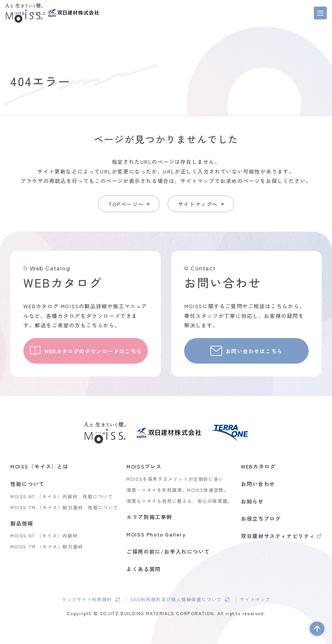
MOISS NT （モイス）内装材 (44, 536)
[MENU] (320, 13)
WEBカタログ (258, 467)
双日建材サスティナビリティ (278, 537)
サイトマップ (257, 600)
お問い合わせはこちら (255, 351)
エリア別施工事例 (149, 517)
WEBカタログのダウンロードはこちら (94, 351)
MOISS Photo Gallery (156, 535)
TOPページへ (126, 204)
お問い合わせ (258, 484)
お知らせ (252, 502)
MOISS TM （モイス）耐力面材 (47, 547)
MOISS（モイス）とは (39, 467)
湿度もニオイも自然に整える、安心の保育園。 (180, 501)
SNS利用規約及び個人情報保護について (176, 601)
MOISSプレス (144, 467)
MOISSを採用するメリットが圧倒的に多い (175, 479)
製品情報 (22, 524)
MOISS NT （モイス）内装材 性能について (62, 497)
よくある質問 (144, 569)
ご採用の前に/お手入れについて (168, 552)
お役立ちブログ (261, 519)
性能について (28, 484)
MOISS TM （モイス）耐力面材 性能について (64, 508)
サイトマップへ (198, 204)
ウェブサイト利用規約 (90, 601)
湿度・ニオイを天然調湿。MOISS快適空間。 (178, 490)
